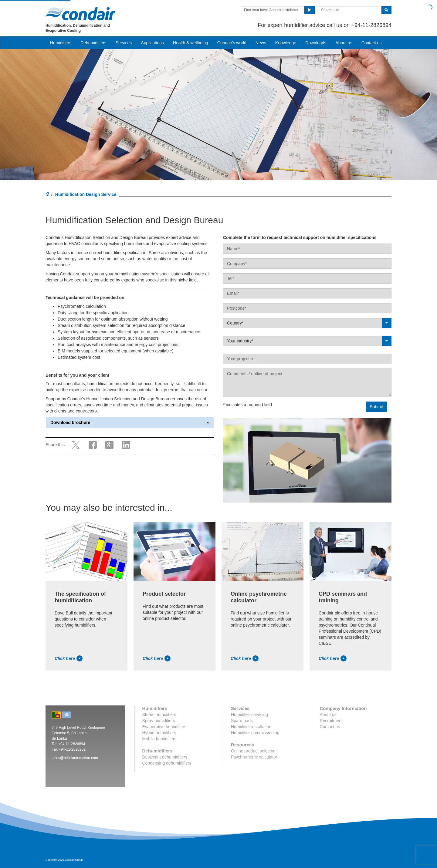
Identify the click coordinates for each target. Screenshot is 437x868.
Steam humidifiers (159, 715)
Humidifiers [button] (61, 43)
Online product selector (253, 751)
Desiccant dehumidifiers (165, 757)
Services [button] (124, 43)
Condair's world (232, 43)
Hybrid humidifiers (159, 733)
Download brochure (130, 423)
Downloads (316, 43)
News (261, 43)
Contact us (372, 43)
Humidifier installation (251, 727)
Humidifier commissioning (255, 733)
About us (344, 43)
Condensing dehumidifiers (167, 763)
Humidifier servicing (249, 715)
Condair (80, 14)
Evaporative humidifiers (164, 727)
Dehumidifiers (93, 43)
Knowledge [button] (286, 43)
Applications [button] (152, 43)
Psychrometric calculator (254, 757)
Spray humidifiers (159, 721)
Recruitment (331, 721)
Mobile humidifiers (159, 739)
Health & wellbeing (191, 43)
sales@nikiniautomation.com (75, 758)
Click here (69, 658)
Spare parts (242, 721)
